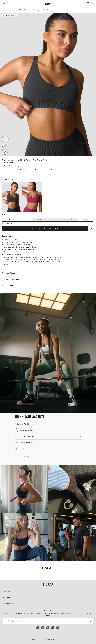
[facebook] (38, 628)
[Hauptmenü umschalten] (4, 4)
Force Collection (7, 163)
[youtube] (58, 628)
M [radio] (40, 220)
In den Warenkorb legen (45, 229)
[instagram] (43, 628)
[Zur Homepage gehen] (48, 4)
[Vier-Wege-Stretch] (5, 140)
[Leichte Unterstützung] (5, 146)
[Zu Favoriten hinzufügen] (90, 229)
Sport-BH (19, 10)
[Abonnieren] (90, 621)
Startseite (6, 10)
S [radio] (25, 220)
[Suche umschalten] (8, 4)
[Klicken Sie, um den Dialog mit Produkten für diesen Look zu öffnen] (24, 489)
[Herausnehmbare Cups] (5, 152)
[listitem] (12, 197)
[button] (47, 279)
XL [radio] (70, 220)
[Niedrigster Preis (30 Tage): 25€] (18, 166)
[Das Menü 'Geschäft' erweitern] (48, 591)
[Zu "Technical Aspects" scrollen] (47, 273)
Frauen (13, 10)
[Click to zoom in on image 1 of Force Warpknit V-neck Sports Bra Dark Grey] (48, 85)
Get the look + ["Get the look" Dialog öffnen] (9, 15)
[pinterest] (48, 628)
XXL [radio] (86, 220)
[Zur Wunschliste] (88, 4)
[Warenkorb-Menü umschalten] (92, 4)
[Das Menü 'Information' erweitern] (48, 597)
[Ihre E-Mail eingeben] (45, 621)
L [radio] (55, 220)
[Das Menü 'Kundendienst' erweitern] (48, 603)
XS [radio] (9, 220)
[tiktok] (53, 628)
